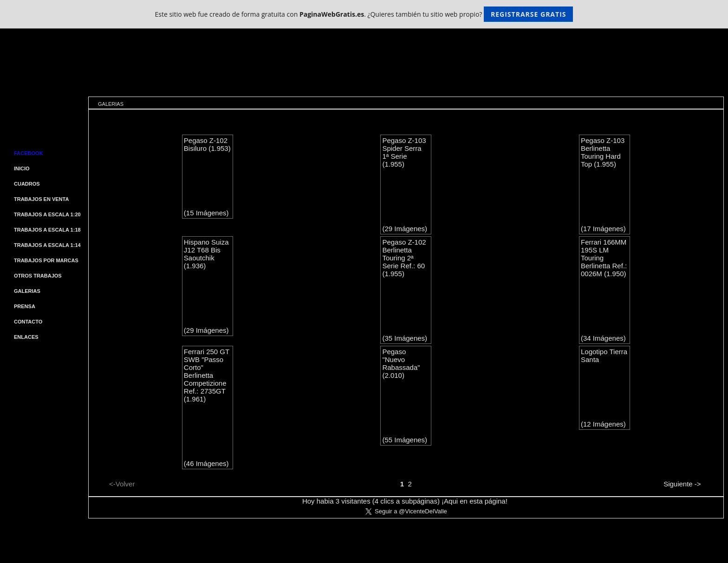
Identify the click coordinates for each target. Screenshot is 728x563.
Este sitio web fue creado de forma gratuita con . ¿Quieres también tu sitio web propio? (364, 14)
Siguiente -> (682, 484)
